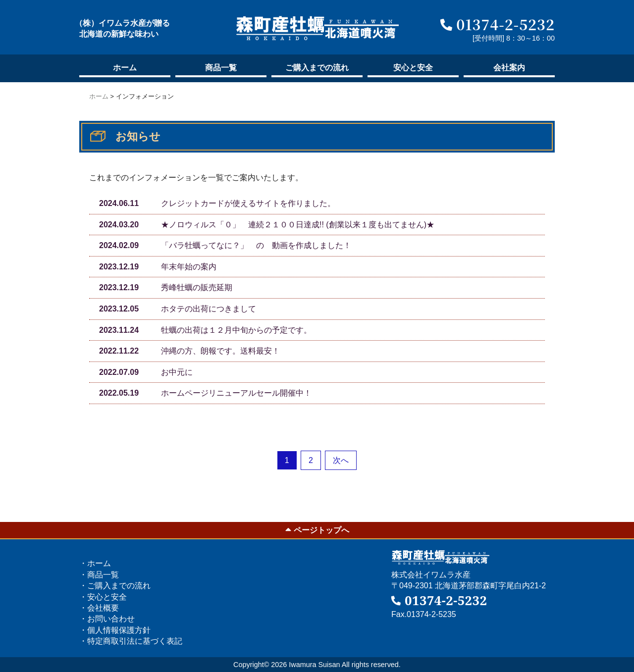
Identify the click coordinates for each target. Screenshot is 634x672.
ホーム (125, 67)
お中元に (146, 372)
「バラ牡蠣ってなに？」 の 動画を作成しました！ (225, 246)
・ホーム (95, 563)
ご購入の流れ (317, 67)
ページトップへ (317, 529)
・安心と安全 (103, 597)
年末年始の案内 (158, 267)
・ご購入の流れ (115, 586)
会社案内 (509, 67)
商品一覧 (221, 67)
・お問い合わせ (107, 619)
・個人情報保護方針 (115, 630)
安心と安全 (413, 67)
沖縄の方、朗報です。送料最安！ (189, 351)
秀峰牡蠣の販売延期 (166, 288)
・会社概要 (99, 608)
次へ (341, 460)
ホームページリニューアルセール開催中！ (205, 393)
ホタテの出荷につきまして (178, 309)
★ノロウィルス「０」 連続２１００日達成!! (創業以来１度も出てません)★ (267, 225)
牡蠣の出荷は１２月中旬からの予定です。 (205, 330)
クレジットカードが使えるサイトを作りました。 (217, 204)
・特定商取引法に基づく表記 (131, 641)
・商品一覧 (99, 575)
